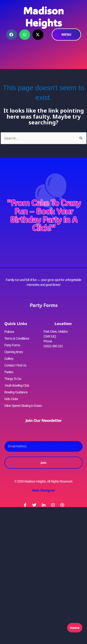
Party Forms (43, 305)
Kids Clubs (11, 399)
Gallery (9, 359)
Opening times (14, 352)
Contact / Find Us (15, 365)
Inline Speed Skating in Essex (23, 406)
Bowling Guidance (16, 392)
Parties (9, 372)
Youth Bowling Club (17, 385)
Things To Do (13, 379)
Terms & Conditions (17, 338)
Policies (9, 332)
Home (75, 628)
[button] (11, 35)
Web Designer (43, 490)
